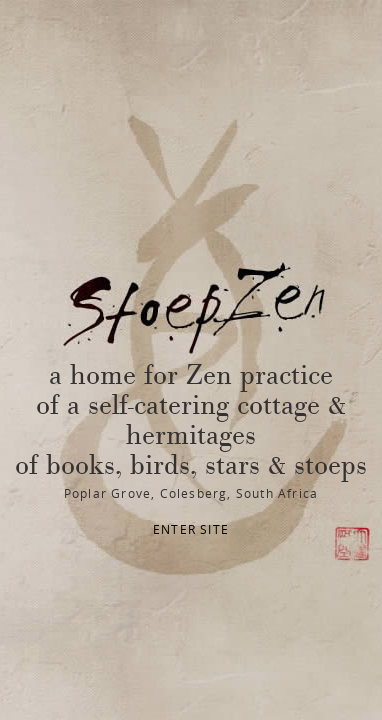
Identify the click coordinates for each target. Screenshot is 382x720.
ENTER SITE (191, 529)
